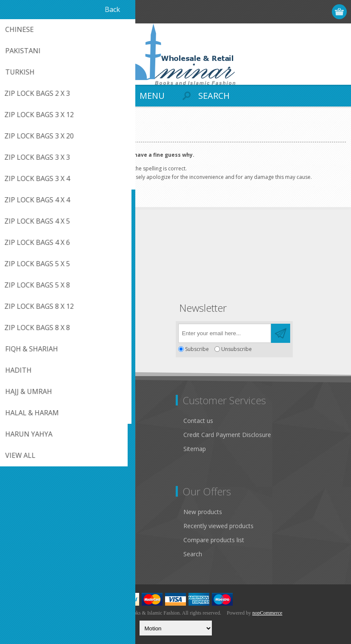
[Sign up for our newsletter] (225, 333)
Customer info (32, 512)
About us (24, 471)
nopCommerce (267, 613)
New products (203, 512)
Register (290, 12)
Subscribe (197, 349)
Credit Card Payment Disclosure (227, 435)
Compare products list (214, 540)
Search (193, 554)
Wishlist (22, 554)
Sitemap (195, 449)
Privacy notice (31, 443)
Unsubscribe (237, 349)
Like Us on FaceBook (41, 429)
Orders (21, 540)
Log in (307, 12)
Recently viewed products (218, 526)
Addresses (26, 526)
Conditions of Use (37, 457)
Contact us (198, 421)
